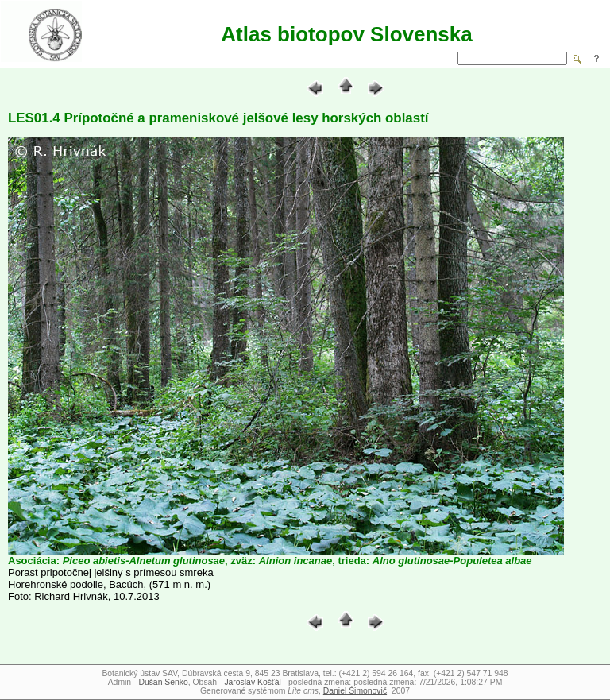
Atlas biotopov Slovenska (346, 34)
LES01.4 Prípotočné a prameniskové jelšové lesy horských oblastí (218, 118)
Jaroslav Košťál (252, 682)
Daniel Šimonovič (355, 691)
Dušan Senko (163, 682)
